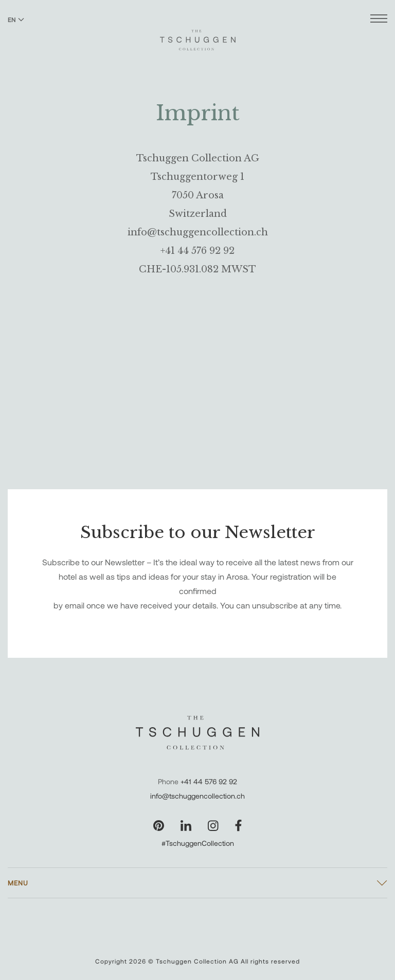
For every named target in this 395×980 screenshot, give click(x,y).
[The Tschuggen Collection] (198, 35)
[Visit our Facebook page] (238, 826)
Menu (18, 883)
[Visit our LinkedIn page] (186, 826)
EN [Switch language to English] (16, 20)
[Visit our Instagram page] (213, 826)
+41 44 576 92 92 (209, 781)
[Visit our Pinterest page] (159, 826)
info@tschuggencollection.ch (197, 796)
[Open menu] (379, 20)
